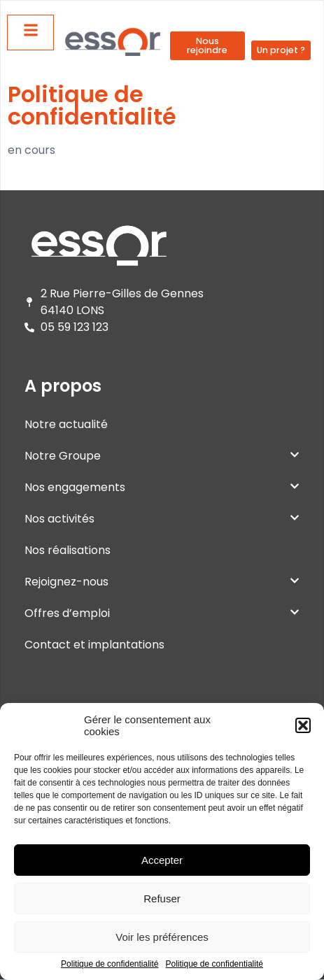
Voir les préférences (162, 937)
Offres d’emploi (162, 613)
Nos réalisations (68, 550)
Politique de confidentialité (110, 964)
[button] (303, 725)
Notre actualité (66, 424)
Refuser (162, 899)
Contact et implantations (94, 645)
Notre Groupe (162, 456)
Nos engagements (162, 487)
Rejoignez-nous (162, 582)
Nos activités (162, 519)
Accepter (162, 860)
